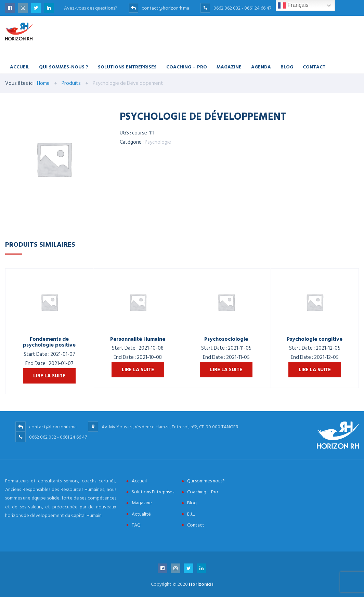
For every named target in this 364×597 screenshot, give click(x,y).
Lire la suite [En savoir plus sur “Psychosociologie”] (226, 370)
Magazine (229, 67)
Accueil (20, 67)
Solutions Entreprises (127, 67)
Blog (287, 67)
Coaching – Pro (187, 67)
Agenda (261, 67)
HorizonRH (201, 584)
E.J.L (191, 514)
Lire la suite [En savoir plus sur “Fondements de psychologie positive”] (49, 376)
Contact (314, 67)
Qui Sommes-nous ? (64, 67)
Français (293, 5)
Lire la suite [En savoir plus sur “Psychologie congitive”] (315, 370)
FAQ (136, 525)
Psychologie (158, 142)
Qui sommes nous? (206, 481)
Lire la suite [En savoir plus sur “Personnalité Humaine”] (138, 370)
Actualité (141, 514)
